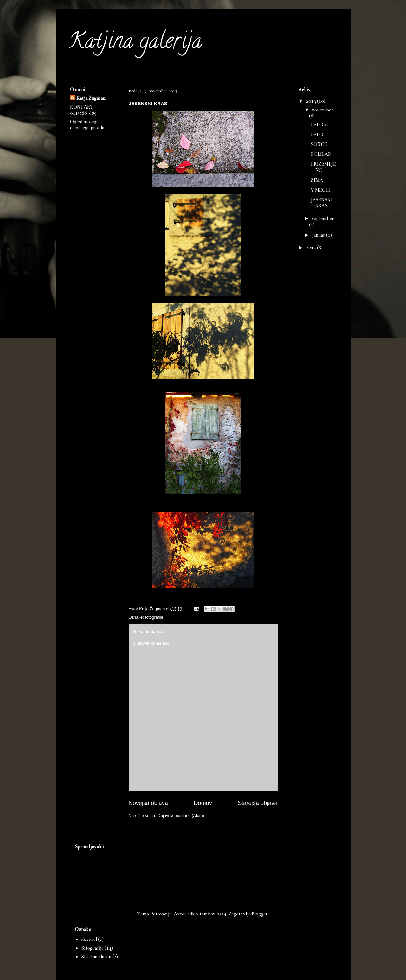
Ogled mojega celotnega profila (87, 125)
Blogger (260, 914)
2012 (311, 248)
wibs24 (219, 914)
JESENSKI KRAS (322, 203)
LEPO (317, 135)
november (323, 110)
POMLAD (321, 154)
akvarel (89, 939)
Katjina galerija (135, 43)
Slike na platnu (96, 957)
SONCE (319, 144)
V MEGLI (321, 190)
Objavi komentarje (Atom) (181, 816)
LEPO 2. (319, 125)
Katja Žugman (91, 98)
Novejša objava (148, 803)
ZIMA (317, 180)
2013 (311, 101)
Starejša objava (258, 803)
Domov (203, 803)
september (323, 218)
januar (319, 235)
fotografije (154, 617)
